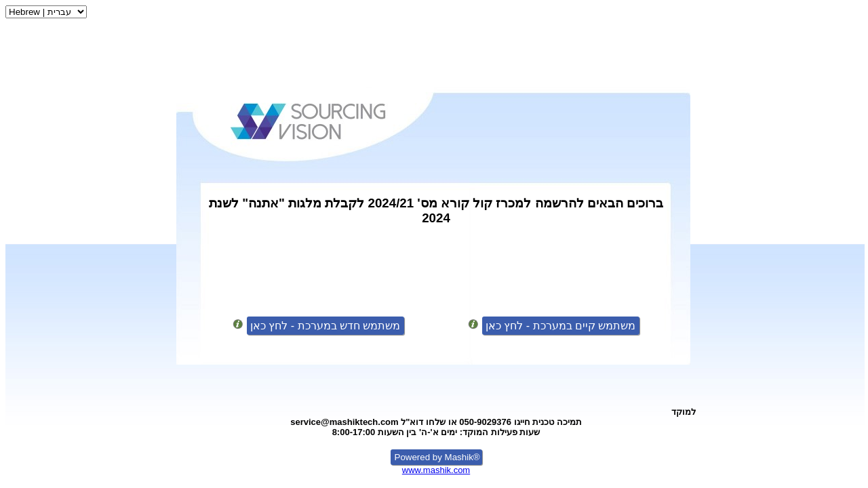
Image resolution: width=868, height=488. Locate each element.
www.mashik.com (436, 470)
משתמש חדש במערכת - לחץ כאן (325, 326)
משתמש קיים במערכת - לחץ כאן (561, 326)
